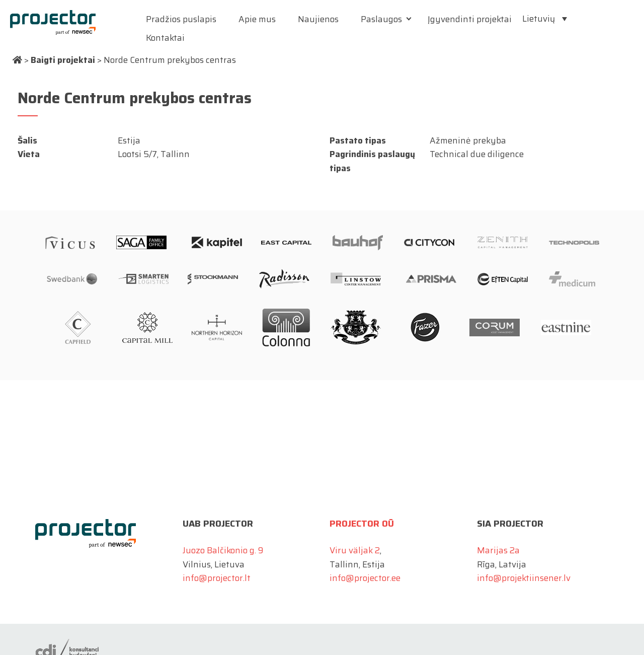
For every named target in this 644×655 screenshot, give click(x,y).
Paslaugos (381, 19)
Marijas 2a (498, 550)
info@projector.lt (217, 578)
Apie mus (257, 19)
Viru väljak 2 (355, 550)
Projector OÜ (362, 524)
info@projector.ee (365, 578)
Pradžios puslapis (181, 19)
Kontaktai (165, 38)
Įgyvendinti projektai (470, 19)
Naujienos (318, 19)
